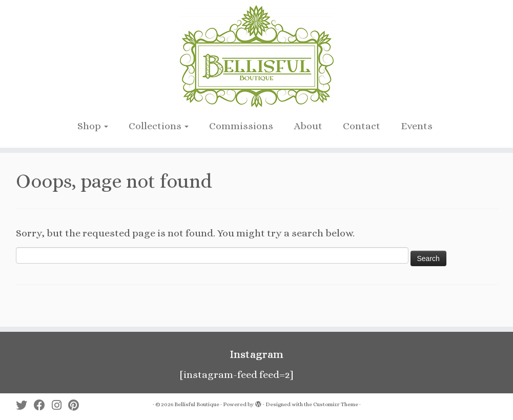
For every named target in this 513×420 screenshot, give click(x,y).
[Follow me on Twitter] (25, 405)
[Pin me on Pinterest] (77, 405)
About (308, 126)
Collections (159, 126)
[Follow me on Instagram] (60, 405)
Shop (93, 126)
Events (417, 126)
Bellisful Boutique (197, 404)
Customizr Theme (336, 404)
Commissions (241, 126)
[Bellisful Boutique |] (256, 56)
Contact (362, 126)
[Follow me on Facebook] (43, 405)
